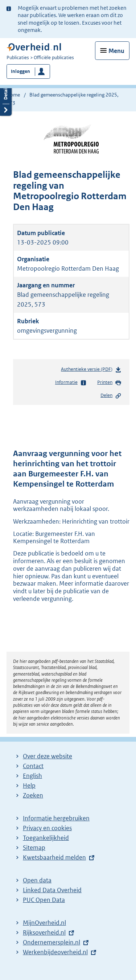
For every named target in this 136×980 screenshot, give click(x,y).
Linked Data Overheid (52, 890)
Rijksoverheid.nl (44, 932)
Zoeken (33, 795)
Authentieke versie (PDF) (91, 371)
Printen (109, 383)
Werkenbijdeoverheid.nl (55, 952)
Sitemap (34, 848)
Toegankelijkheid (46, 838)
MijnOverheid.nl (44, 923)
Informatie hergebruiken (56, 818)
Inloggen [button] (20, 71)
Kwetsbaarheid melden (54, 857)
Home (13, 95)
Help (29, 786)
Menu (116, 51)
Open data (37, 880)
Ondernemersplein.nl (51, 942)
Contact (33, 766)
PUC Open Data (44, 900)
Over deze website (48, 756)
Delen (111, 396)
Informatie (71, 383)
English (32, 776)
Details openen (6, 98)
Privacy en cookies (47, 828)
